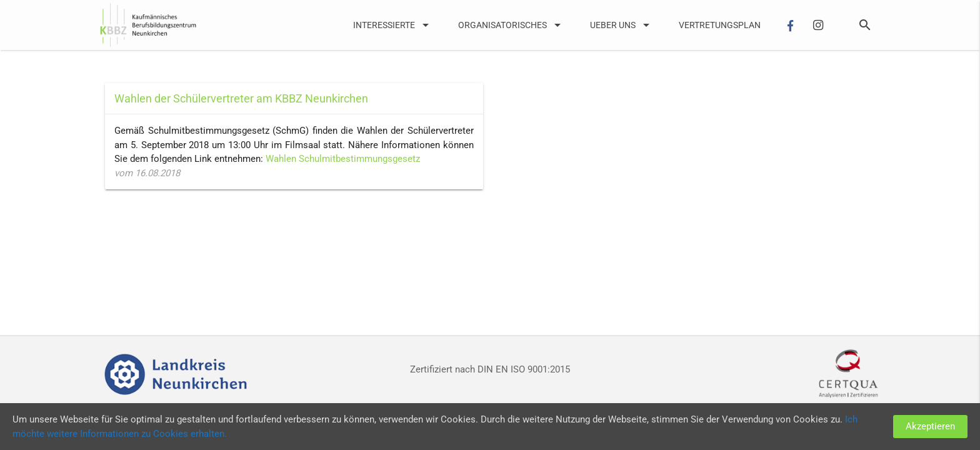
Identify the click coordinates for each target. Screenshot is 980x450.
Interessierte (393, 25)
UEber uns (622, 25)
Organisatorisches (512, 25)
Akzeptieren (930, 426)
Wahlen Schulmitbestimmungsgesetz (343, 159)
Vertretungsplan (720, 25)
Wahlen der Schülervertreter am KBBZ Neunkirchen (241, 98)
